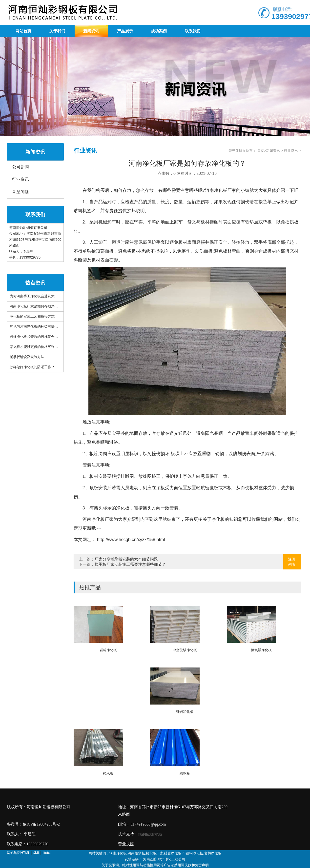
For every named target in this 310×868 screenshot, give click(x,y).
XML (36, 853)
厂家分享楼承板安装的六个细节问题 (126, 559)
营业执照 (126, 844)
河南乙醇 (150, 859)
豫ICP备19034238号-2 (41, 824)
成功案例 (159, 31)
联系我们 (193, 31)
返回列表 (292, 562)
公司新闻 (21, 167)
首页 (261, 151)
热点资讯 (35, 283)
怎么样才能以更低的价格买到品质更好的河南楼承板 (49, 347)
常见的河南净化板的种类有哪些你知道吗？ (42, 327)
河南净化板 (216, 190)
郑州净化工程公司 (171, 859)
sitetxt (46, 853)
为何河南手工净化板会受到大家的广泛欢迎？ (44, 296)
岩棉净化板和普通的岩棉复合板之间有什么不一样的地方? (54, 337)
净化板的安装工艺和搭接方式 (32, 316)
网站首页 (23, 31)
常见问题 (21, 192)
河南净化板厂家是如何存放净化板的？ (39, 306)
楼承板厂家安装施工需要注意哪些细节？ (130, 564)
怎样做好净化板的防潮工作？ (32, 367)
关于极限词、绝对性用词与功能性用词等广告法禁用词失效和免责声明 (155, 865)
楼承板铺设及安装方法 (27, 357)
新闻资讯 (91, 31)
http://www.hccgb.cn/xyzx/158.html (130, 540)
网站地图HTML (19, 853)
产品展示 (125, 31)
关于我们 (57, 31)
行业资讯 (21, 179)
